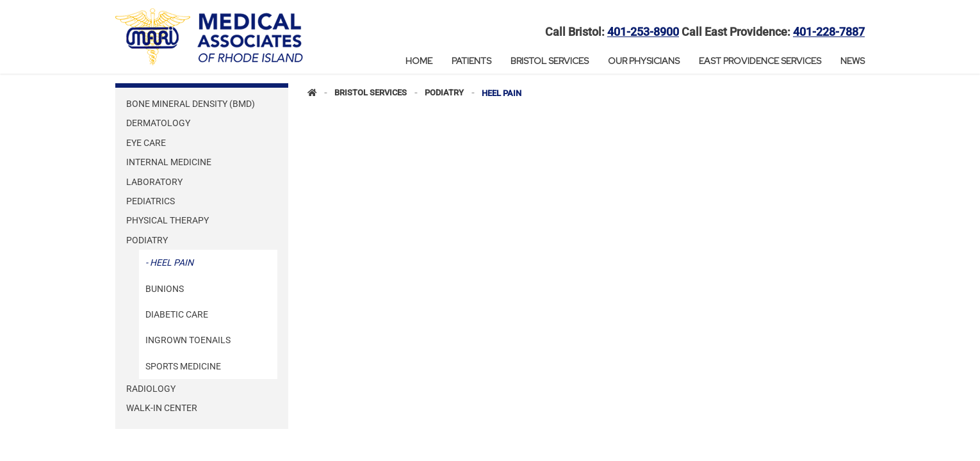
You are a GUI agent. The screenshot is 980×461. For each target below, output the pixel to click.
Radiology (151, 389)
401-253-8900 (643, 32)
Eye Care (146, 143)
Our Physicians (644, 61)
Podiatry (147, 240)
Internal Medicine (169, 162)
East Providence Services (760, 61)
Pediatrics (151, 201)
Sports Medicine (183, 366)
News (853, 61)
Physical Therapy (167, 220)
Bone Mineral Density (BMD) (191, 104)
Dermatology (158, 123)
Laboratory (154, 182)
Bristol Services (550, 61)
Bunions (165, 289)
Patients (471, 61)
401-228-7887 (829, 32)
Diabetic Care (177, 314)
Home (419, 61)
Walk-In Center (162, 408)
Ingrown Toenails (188, 340)
